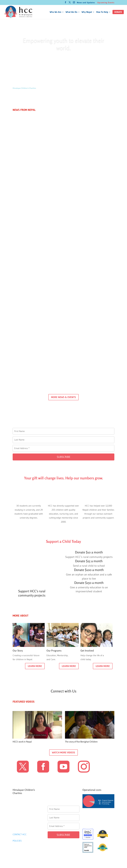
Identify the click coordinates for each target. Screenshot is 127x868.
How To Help (102, 12)
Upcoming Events (106, 3)
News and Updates (86, 3)
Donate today (64, 59)
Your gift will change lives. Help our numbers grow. (63, 478)
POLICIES (17, 841)
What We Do (71, 12)
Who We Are (56, 12)
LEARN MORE (35, 666)
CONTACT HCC (20, 834)
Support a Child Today (63, 541)
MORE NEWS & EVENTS (63, 397)
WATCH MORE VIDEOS (63, 752)
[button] (118, 12)
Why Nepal (87, 12)
